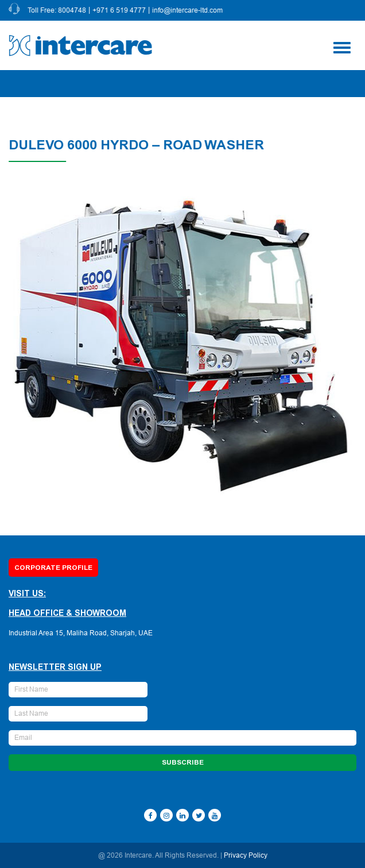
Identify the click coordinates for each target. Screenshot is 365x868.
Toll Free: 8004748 (57, 10)
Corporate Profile (53, 568)
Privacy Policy (246, 855)
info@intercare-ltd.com (188, 10)
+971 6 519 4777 (120, 10)
